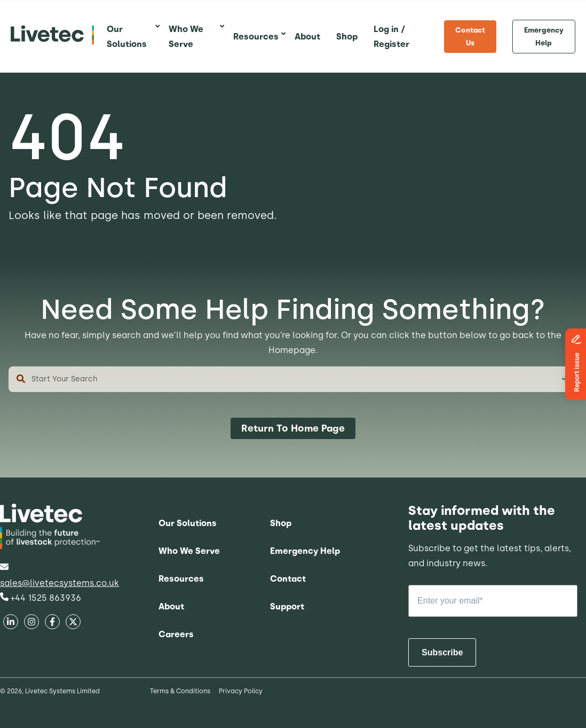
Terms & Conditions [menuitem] (180, 691)
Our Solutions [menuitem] (188, 523)
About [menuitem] (171, 606)
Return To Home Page (293, 428)
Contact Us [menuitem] (470, 36)
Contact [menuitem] (288, 579)
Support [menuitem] (287, 606)
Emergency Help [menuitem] (544, 36)
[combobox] (293, 379)
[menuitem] (130, 37)
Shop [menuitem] (281, 523)
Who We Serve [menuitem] (189, 551)
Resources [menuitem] (181, 579)
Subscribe (442, 652)
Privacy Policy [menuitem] (241, 691)
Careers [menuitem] (176, 634)
